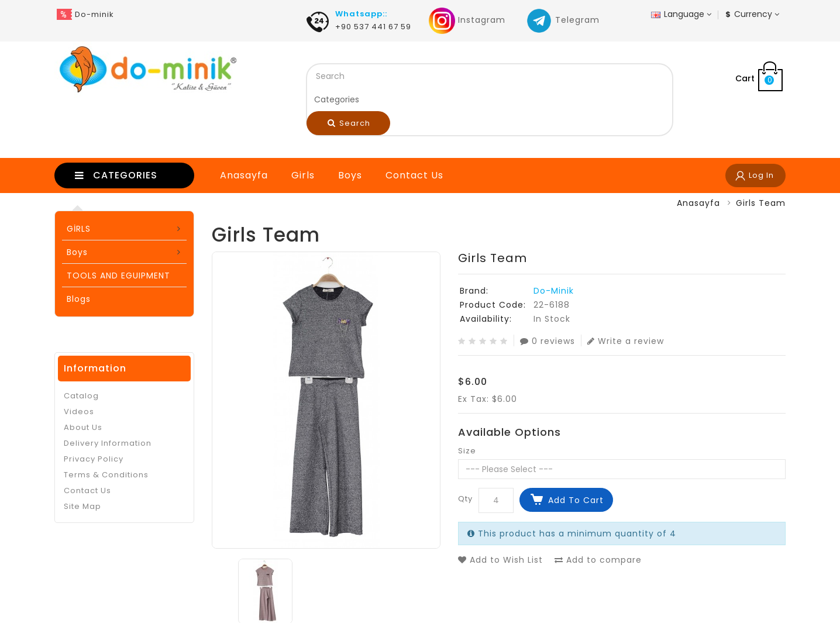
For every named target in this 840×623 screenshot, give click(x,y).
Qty (465, 499)
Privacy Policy (94, 459)
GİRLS (79, 229)
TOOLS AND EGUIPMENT (118, 276)
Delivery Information (108, 443)
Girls (303, 175)
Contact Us (414, 175)
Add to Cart (576, 500)
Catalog (81, 396)
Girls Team (761, 203)
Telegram (563, 20)
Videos (79, 412)
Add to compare (598, 560)
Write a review (626, 341)
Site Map (82, 506)
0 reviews (548, 341)
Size (467, 451)
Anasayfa (244, 175)
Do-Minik (554, 291)
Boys (350, 175)
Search (349, 123)
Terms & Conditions (106, 475)
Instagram (467, 20)
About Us (83, 427)
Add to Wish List (500, 560)
